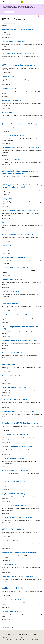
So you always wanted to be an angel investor (18, 411)
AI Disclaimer (6, 638)
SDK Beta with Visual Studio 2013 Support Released (20, 210)
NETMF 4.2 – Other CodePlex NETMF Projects (18, 517)
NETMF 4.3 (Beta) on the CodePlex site (15, 268)
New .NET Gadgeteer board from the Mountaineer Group (20, 328)
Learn (3, 16)
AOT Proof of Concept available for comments (18, 65)
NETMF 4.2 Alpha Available (11, 611)
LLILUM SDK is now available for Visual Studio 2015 (20, 53)
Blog (20, 638)
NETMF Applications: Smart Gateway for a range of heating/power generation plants (20, 172)
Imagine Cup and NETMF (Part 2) (13, 482)
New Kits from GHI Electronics (12, 588)
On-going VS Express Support (12, 279)
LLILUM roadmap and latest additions (15, 41)
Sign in (41, 2)
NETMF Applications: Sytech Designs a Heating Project (21, 147)
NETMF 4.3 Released (9, 246)
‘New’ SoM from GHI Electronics (13, 258)
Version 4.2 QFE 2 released (11, 291)
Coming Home (7, 199)
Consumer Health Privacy (8, 640)
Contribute (26, 638)
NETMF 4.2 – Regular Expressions (13, 458)
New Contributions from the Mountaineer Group (19, 340)
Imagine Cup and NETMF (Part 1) (13, 494)
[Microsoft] (22, 2)
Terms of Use (19, 640)
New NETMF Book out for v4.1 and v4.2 (16, 388)
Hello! (4, 222)
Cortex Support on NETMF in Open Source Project (20, 423)
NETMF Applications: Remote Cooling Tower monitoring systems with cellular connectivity (22, 186)
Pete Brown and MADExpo (11, 303)
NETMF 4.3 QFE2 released (11, 159)
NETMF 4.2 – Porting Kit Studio (13, 529)
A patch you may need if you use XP (14, 315)
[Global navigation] (1, 2)
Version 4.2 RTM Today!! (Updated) (14, 399)
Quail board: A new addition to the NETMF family (19, 124)
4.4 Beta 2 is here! (8, 77)
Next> (3, 622)
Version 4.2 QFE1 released (11, 376)
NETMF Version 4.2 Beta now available (15, 541)
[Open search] (38, 2)
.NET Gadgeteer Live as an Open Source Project (19, 576)
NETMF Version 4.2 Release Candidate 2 (16, 435)
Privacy (31, 638)
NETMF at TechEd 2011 (10, 564)
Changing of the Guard (10, 88)
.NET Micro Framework (17, 16)
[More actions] (41, 16)
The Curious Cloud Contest (11, 600)
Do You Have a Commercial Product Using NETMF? (20, 553)
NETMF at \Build (8, 112)
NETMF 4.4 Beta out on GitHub (13, 136)
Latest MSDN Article (9, 364)
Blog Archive (8, 16)
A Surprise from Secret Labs (12, 352)
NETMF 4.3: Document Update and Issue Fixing (18, 234)
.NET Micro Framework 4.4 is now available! (17, 30)
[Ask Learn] (39, 16)
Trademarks (26, 640)
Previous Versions (14, 638)
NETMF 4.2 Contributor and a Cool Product (17, 446)
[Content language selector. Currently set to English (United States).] (9, 634)
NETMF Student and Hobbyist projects (15, 470)
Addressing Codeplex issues (12, 100)
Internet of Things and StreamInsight (15, 505)
